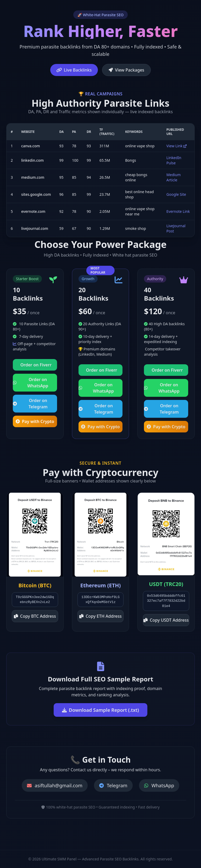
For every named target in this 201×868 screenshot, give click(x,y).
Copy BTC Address (35, 616)
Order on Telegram (30, 404)
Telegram (113, 785)
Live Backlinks (74, 70)
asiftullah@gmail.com (55, 785)
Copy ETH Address (100, 616)
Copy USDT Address (166, 620)
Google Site (176, 194)
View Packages (126, 70)
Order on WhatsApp (30, 383)
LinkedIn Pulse (174, 160)
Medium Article (174, 177)
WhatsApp (159, 785)
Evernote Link (178, 211)
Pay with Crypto (35, 421)
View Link (177, 146)
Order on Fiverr (36, 365)
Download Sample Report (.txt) (100, 710)
